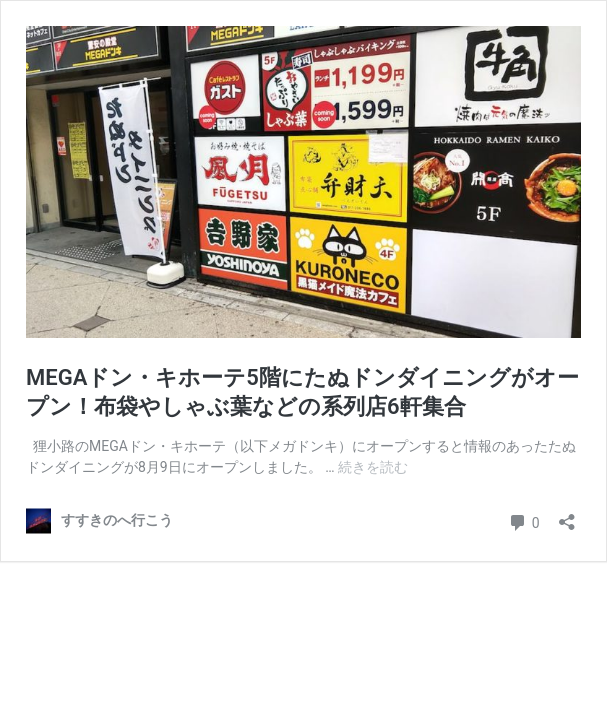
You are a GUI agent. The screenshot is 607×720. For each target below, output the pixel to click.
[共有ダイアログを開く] (567, 515)
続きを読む (373, 467)
